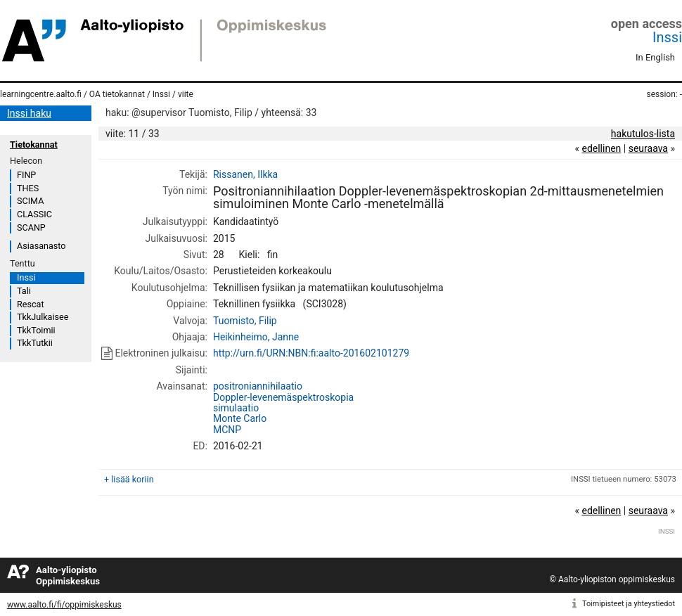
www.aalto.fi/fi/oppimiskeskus (64, 605)
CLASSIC (34, 214)
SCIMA (30, 201)
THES (28, 188)
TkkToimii (36, 330)
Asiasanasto (41, 246)
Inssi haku (29, 113)
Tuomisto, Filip (245, 321)
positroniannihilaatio (258, 386)
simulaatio (236, 408)
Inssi (667, 37)
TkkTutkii (35, 343)
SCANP (31, 227)
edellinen (601, 148)
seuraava (648, 148)
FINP (26, 175)
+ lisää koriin (129, 479)
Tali (24, 291)
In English (655, 57)
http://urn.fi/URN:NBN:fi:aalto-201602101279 (311, 353)
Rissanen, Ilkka (245, 174)
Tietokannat (34, 145)
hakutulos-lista (643, 134)
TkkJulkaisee (43, 317)
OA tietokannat (117, 94)
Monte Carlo (240, 418)
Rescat (31, 304)
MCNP (227, 430)
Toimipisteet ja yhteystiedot (629, 604)
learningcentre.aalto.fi (41, 94)
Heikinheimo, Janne (256, 337)
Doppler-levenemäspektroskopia (283, 397)
